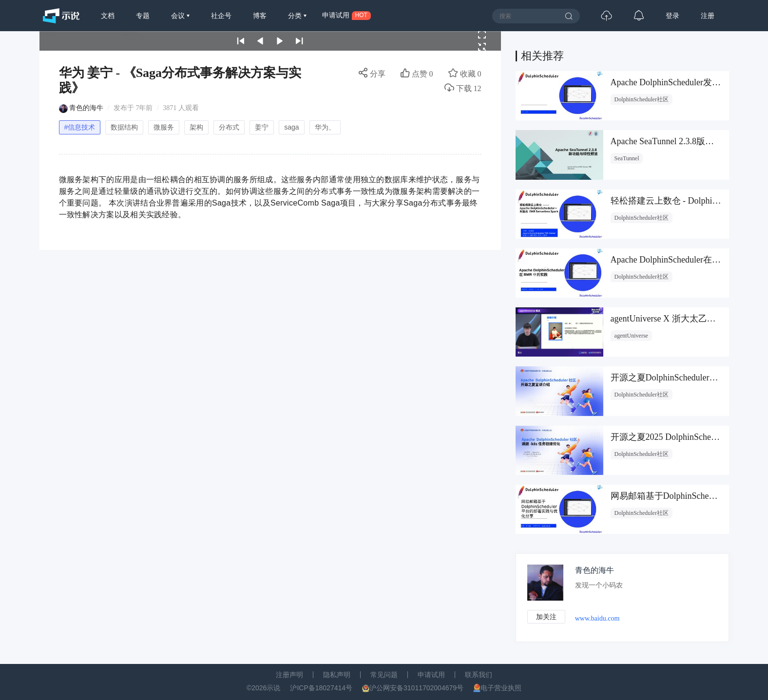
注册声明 (289, 675)
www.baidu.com (599, 619)
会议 (179, 16)
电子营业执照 (501, 688)
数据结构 (124, 127)
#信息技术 (80, 127)
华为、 (325, 127)
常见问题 (384, 675)
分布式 (229, 127)
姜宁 (262, 127)
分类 (296, 16)
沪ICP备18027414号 (321, 688)
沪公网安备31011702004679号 (416, 688)
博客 (260, 16)
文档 (108, 16)
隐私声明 (337, 675)
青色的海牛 (86, 108)
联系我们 (479, 675)
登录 (672, 16)
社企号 (221, 16)
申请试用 (431, 675)
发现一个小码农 (601, 585)
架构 (196, 127)
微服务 (164, 127)
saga (291, 127)
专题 (143, 16)
